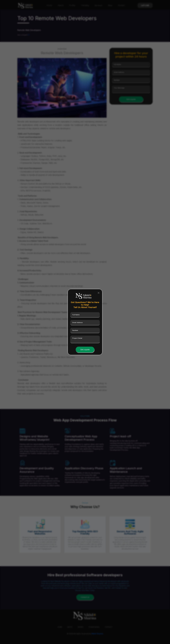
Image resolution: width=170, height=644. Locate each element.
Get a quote (85, 350)
